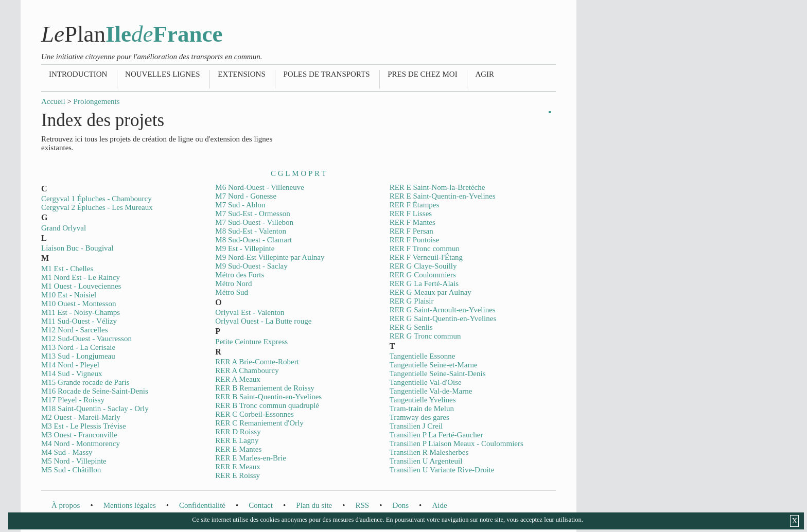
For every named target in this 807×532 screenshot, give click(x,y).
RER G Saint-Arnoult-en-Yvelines (443, 310)
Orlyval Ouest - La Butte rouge (263, 321)
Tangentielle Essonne (423, 356)
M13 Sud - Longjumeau (78, 356)
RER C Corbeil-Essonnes (255, 414)
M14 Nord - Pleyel (70, 365)
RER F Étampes (415, 205)
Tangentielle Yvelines (423, 400)
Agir (485, 74)
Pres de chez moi (422, 74)
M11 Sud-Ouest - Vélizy (79, 321)
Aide (439, 505)
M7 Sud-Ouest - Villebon (254, 222)
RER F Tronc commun (425, 249)
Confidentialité (202, 505)
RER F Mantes (413, 222)
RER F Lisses (411, 214)
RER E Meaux (238, 467)
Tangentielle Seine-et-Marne (434, 365)
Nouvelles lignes (162, 74)
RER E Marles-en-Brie (250, 458)
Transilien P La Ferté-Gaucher (436, 435)
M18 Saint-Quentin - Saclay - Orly (95, 409)
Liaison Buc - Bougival (77, 248)
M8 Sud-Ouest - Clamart (253, 240)
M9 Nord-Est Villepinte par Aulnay (270, 257)
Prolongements (97, 101)
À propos (66, 505)
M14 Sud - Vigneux (72, 374)
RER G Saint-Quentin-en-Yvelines (443, 318)
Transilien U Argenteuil (426, 461)
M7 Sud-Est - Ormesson (252, 214)
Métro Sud (232, 292)
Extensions (242, 74)
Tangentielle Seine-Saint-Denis (438, 374)
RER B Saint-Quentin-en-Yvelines (268, 397)
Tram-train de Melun (422, 409)
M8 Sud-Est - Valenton (251, 231)
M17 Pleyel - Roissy (73, 400)
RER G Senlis (411, 327)
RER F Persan (411, 231)
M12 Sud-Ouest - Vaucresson (86, 339)
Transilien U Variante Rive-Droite (442, 470)
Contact (261, 505)
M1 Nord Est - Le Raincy (81, 277)
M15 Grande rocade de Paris (85, 382)
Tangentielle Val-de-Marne (431, 391)
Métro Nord (233, 283)
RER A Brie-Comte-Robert (257, 362)
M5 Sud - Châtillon (71, 470)
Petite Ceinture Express (251, 342)
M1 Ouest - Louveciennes (81, 286)
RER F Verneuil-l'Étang (426, 257)
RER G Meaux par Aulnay (431, 292)
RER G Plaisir (412, 301)
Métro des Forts (240, 275)
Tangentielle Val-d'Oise (426, 382)
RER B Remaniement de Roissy (265, 388)
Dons (400, 505)
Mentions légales (130, 505)
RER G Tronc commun (425, 336)
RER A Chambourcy (247, 370)
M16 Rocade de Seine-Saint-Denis (95, 391)
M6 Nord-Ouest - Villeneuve (260, 187)
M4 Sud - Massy (67, 452)
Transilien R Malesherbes (429, 452)
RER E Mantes (238, 449)
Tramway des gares (419, 417)
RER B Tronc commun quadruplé (267, 405)
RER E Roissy (238, 475)
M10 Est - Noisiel (69, 295)
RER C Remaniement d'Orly (259, 423)
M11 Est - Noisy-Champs (81, 312)
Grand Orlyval (64, 228)
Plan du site (314, 505)
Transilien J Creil (416, 426)
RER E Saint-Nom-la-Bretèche (437, 187)
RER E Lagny (237, 440)
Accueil (53, 101)
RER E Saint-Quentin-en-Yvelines (443, 196)
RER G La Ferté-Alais (424, 283)
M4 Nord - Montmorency (81, 444)
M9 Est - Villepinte (245, 249)
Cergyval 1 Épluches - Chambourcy (97, 199)
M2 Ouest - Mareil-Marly (81, 417)
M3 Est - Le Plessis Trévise (84, 426)
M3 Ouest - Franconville (79, 435)
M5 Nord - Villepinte (74, 461)
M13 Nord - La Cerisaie (78, 347)
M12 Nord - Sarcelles (75, 330)
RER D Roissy (238, 432)
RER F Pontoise (415, 240)
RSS (362, 505)
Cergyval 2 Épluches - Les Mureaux (97, 207)
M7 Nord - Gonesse (246, 196)
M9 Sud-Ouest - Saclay (251, 266)
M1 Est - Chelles (67, 269)
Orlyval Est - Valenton (250, 312)
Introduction (78, 74)
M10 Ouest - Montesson (78, 304)
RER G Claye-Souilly (423, 266)
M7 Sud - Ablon (240, 205)
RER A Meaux (238, 379)
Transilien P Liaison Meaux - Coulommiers (457, 444)
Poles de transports (326, 74)
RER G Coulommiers (423, 275)
